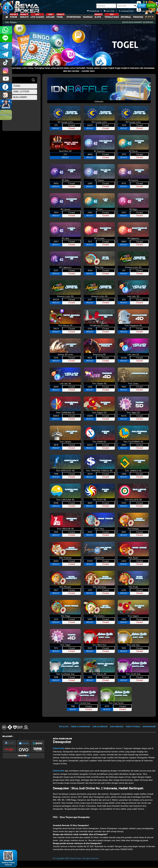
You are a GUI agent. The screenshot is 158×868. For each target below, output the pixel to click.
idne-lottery (19, 92)
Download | (95, 11)
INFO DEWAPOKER (6, 87)
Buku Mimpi (18, 97)
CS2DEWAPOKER (6, 38)
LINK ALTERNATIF (100, 727)
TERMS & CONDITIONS (80, 727)
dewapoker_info (6, 54)
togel (15, 86)
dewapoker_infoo (6, 46)
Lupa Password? (147, 11)
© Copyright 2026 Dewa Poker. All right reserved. (76, 858)
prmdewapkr (6, 62)
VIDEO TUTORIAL (133, 727)
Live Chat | (111, 11)
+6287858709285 (6, 30)
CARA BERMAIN (117, 727)
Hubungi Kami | (129, 11)
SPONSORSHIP (149, 727)
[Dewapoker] (21, 7)
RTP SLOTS (64, 727)
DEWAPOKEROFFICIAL (6, 79)
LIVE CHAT (6, 95)
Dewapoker (58, 749)
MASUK (142, 6)
